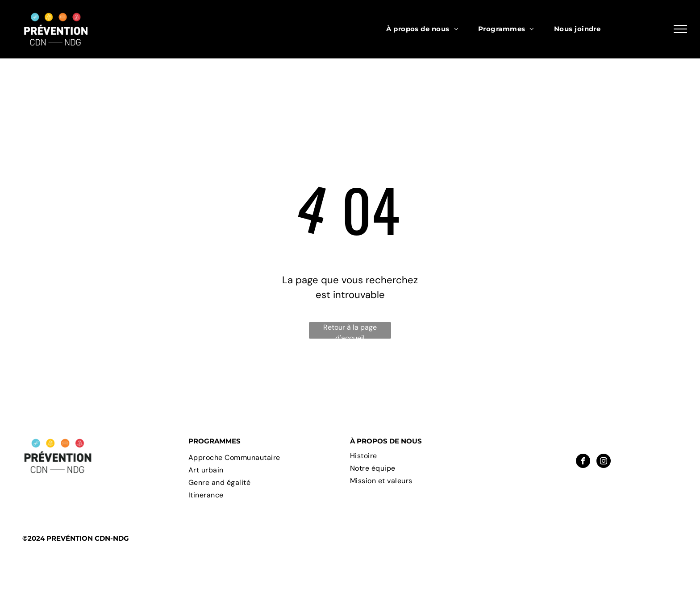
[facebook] (583, 462)
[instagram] (604, 462)
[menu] (680, 29)
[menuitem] (422, 29)
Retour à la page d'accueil (350, 331)
